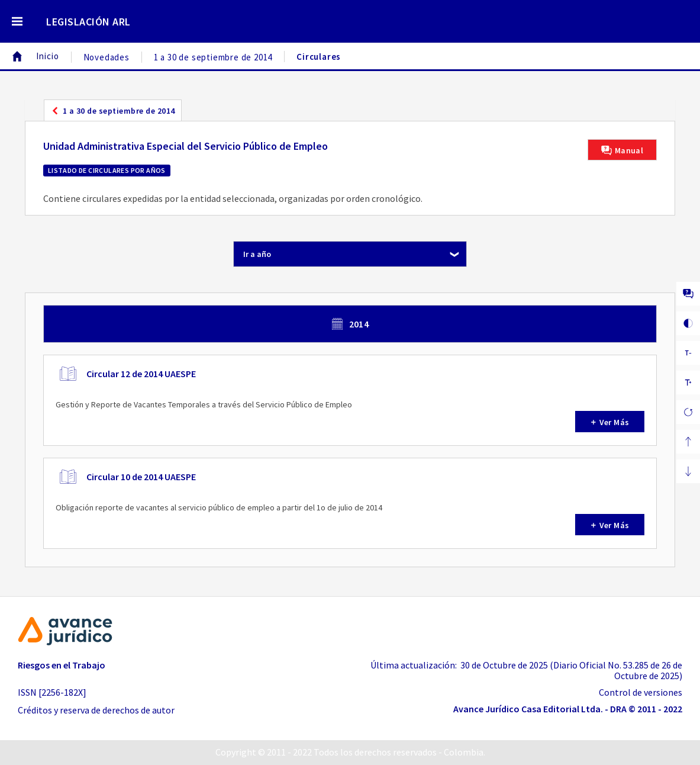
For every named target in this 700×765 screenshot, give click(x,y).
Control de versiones (641, 692)
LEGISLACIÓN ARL (88, 22)
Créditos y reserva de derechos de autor (96, 710)
